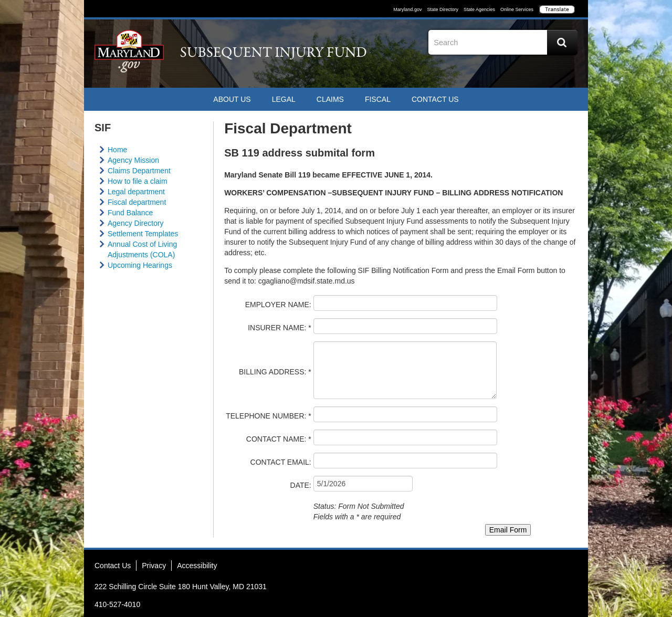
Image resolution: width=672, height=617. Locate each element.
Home (117, 150)
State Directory (443, 9)
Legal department (136, 192)
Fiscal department (137, 202)
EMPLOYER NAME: (278, 305)
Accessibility (197, 566)
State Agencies (479, 9)
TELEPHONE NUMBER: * (269, 416)
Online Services (517, 9)
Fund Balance (130, 213)
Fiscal (378, 99)
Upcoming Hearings (140, 265)
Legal (284, 99)
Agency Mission (133, 160)
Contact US (435, 99)
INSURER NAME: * (280, 328)
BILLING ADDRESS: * (275, 372)
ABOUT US (232, 99)
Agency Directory (136, 223)
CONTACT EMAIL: (281, 462)
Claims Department (139, 171)
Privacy (154, 566)
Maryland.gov (407, 9)
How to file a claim (138, 181)
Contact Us (113, 566)
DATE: (301, 485)
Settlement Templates (143, 234)
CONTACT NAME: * (279, 439)
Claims (330, 99)
